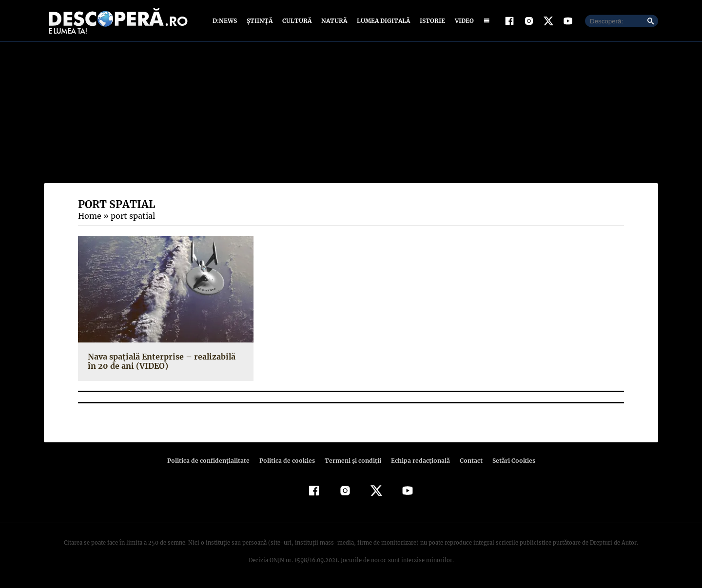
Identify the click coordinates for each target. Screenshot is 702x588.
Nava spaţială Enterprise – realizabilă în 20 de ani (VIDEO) (164, 361)
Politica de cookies (288, 461)
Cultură (297, 21)
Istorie (430, 21)
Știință (260, 21)
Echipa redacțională (417, 461)
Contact (467, 461)
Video (462, 21)
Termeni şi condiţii (351, 461)
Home (89, 216)
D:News (226, 21)
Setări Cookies (508, 461)
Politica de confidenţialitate (213, 461)
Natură (333, 21)
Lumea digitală (382, 21)
